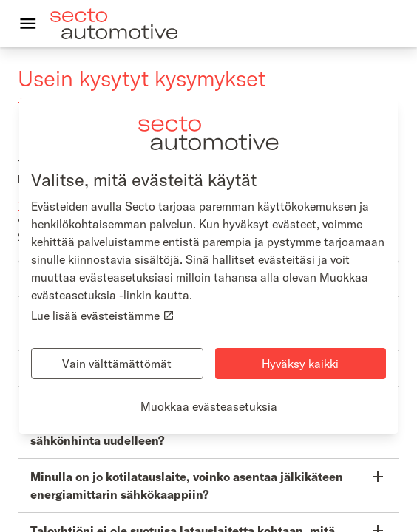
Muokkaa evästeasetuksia (209, 406)
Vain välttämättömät (117, 364)
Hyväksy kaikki (300, 364)
